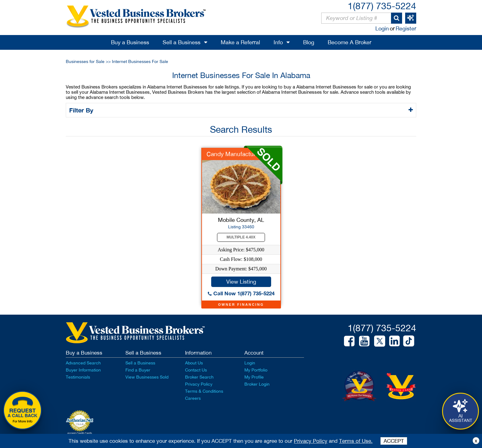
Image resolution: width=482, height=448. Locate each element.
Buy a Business (130, 42)
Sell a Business (182, 42)
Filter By (82, 110)
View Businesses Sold (147, 377)
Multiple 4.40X (241, 237)
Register (406, 28)
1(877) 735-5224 (382, 6)
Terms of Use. (356, 441)
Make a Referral (240, 42)
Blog (309, 42)
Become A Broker (350, 42)
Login (382, 28)
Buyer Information (83, 370)
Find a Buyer (138, 370)
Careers (193, 398)
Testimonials (78, 377)
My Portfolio (256, 370)
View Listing (241, 282)
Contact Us (196, 370)
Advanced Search (83, 363)
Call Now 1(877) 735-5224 (241, 293)
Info (278, 42)
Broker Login (257, 384)
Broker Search (199, 377)
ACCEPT (394, 441)
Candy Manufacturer (233, 154)
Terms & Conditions (204, 391)
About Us (194, 363)
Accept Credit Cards (80, 433)
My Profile (254, 377)
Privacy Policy (199, 384)
